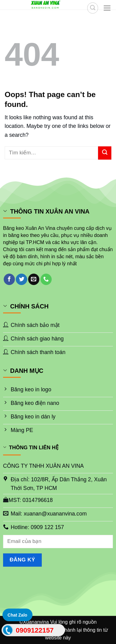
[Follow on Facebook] (9, 279)
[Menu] (107, 8)
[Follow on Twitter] (21, 279)
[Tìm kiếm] (93, 8)
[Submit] (105, 153)
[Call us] (46, 279)
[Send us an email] (34, 279)
